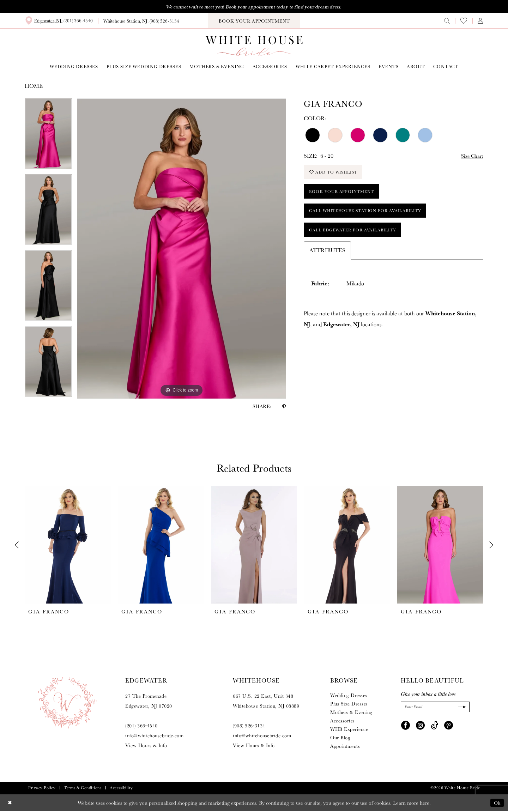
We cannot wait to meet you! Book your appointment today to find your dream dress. (254, 7)
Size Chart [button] (470, 156)
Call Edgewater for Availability (358, 238)
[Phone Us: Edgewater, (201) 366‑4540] (59, 21)
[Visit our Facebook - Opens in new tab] (406, 726)
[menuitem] (59, 21)
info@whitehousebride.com (154, 736)
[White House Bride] (254, 47)
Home (34, 87)
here (425, 803)
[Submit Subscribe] (461, 708)
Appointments (345, 747)
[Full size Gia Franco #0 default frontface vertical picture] (182, 249)
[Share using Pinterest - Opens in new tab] (284, 407)
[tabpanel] (48, 137)
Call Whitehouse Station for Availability (373, 217)
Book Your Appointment (345, 196)
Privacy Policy (42, 788)
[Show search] (447, 21)
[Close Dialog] (10, 803)
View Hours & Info (146, 746)
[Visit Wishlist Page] (464, 21)
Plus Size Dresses (349, 704)
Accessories (343, 721)
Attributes (327, 259)
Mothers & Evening (351, 713)
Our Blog (340, 738)
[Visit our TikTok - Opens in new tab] (434, 726)
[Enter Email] (435, 708)
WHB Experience (349, 730)
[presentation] (68, 546)
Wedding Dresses (349, 696)
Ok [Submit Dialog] (497, 803)
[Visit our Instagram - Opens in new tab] (420, 726)
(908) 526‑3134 (249, 726)
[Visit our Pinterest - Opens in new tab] (449, 726)
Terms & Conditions (83, 788)
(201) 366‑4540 (141, 726)
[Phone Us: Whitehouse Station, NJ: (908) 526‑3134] (141, 22)
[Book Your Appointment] (254, 21)
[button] (480, 21)
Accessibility (121, 788)
